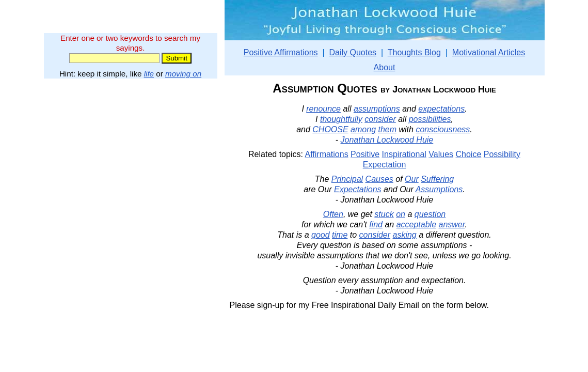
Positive (365, 154)
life (149, 74)
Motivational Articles (489, 52)
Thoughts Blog (414, 52)
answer (452, 224)
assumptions (377, 109)
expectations (441, 109)
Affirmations (326, 154)
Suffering (437, 179)
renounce (323, 109)
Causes (379, 179)
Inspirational (404, 154)
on (401, 214)
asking (405, 235)
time (340, 235)
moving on (183, 74)
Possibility (502, 154)
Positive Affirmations (281, 52)
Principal (347, 179)
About (385, 67)
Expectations (358, 189)
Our (412, 179)
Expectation (385, 165)
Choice (469, 154)
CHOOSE (330, 129)
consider (380, 119)
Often (333, 214)
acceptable (416, 224)
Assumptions (439, 189)
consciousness (443, 129)
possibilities (430, 119)
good (321, 235)
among (363, 129)
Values (441, 154)
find (376, 224)
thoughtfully (341, 119)
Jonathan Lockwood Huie (387, 140)
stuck (384, 214)
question (430, 214)
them (387, 129)
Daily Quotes (353, 52)
